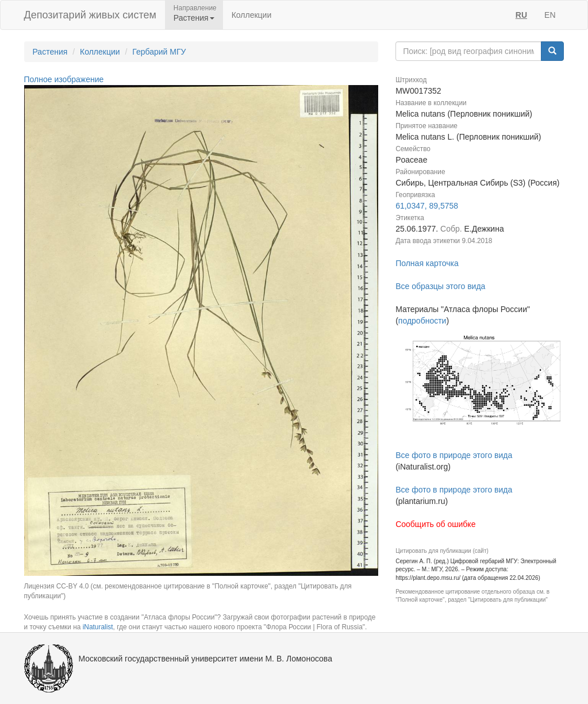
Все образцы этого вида (440, 286)
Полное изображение (64, 79)
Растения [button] (194, 18)
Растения (50, 52)
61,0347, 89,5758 (427, 206)
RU (521, 15)
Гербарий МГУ (159, 52)
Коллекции (252, 15)
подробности (422, 321)
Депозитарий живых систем (90, 15)
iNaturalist (98, 627)
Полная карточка (427, 263)
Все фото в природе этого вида (454, 455)
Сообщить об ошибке (435, 524)
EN (550, 15)
